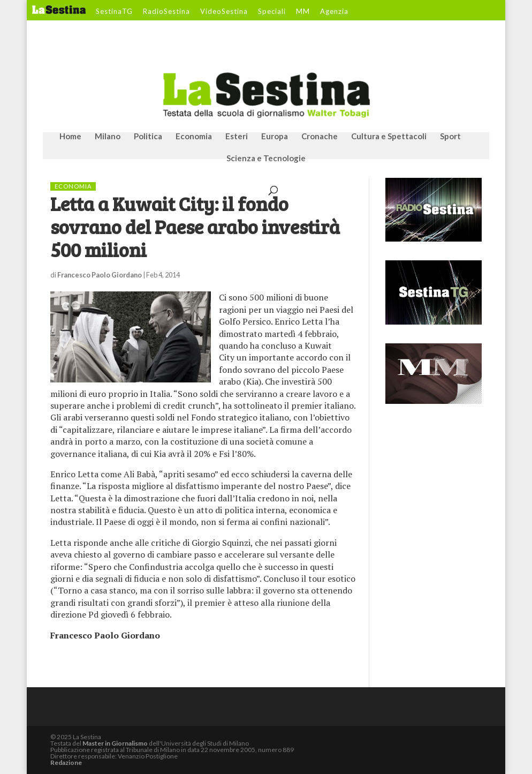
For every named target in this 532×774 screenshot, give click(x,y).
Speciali (272, 12)
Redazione (66, 762)
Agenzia (334, 12)
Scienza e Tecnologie (266, 159)
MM (303, 12)
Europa (275, 137)
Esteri (237, 137)
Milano (108, 137)
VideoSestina (224, 12)
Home (70, 137)
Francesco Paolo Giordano (100, 275)
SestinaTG (114, 12)
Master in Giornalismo (115, 743)
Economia (194, 137)
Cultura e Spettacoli (389, 137)
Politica (148, 137)
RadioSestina (166, 12)
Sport (450, 137)
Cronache (320, 137)
